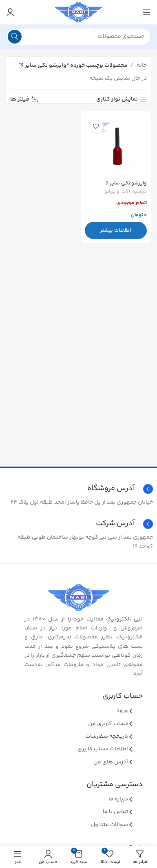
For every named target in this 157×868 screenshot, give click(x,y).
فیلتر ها (20, 100)
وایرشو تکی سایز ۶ (126, 183)
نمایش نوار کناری (117, 100)
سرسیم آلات (134, 192)
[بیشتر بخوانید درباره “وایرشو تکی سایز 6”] (116, 230)
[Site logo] (78, 12)
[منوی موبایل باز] (147, 12)
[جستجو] (78, 37)
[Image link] (79, 598)
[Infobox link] (78, 524)
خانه (141, 66)
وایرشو (112, 192)
